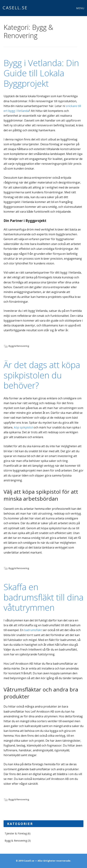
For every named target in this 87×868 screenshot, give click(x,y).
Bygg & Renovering (19, 346)
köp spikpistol (23, 427)
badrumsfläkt (33, 630)
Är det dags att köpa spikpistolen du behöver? (42, 375)
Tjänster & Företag (16, 833)
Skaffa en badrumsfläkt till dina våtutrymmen (43, 597)
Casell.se (15, 8)
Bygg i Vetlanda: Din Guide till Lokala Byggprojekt (41, 73)
